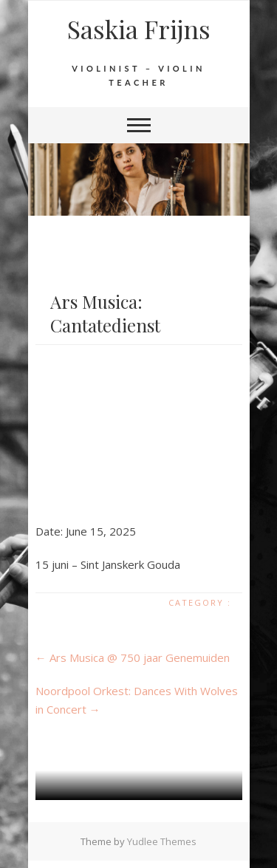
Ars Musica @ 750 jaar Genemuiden (133, 657)
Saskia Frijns (139, 29)
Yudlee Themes (162, 841)
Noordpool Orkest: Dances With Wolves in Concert (137, 700)
